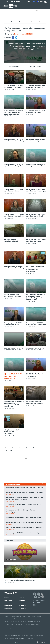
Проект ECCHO (30, 638)
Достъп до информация (20, 621)
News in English (9, 628)
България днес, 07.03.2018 (24, 34)
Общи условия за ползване (12, 633)
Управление (15, 619)
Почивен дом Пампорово (32, 624)
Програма (8, 619)
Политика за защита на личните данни (31, 633)
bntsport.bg (23, 598)
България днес (23, 22)
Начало (7, 22)
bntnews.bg (8, 601)
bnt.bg (7, 598)
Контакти (23, 619)
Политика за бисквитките (12, 636)
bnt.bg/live (22, 601)
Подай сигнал (31, 619)
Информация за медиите (34, 621)
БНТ (7, 2)
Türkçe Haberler (17, 628)
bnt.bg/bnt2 (8, 608)
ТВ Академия (8, 621)
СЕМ (16, 638)
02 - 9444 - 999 (38, 604)
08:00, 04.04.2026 (11, 582)
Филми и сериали (36, 616)
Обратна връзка (9, 638)
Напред (38, 619)
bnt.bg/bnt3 (23, 605)
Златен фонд (27, 616)
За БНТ (7, 616)
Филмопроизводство (16, 616)
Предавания (14, 22)
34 (41, 448)
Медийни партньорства (17, 624)
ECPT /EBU (22, 638)
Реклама (36, 11)
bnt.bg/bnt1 (8, 605)
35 (7, 450)
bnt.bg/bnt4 (23, 608)
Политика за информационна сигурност (32, 636)
